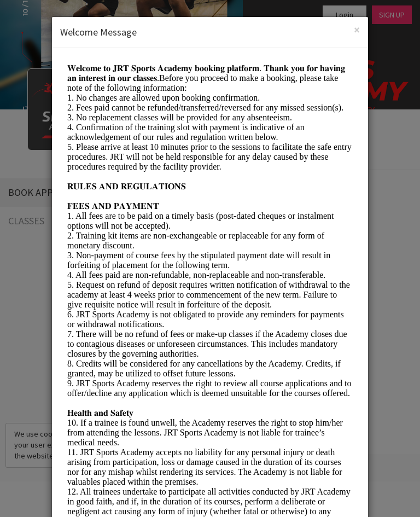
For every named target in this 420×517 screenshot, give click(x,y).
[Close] (357, 30)
